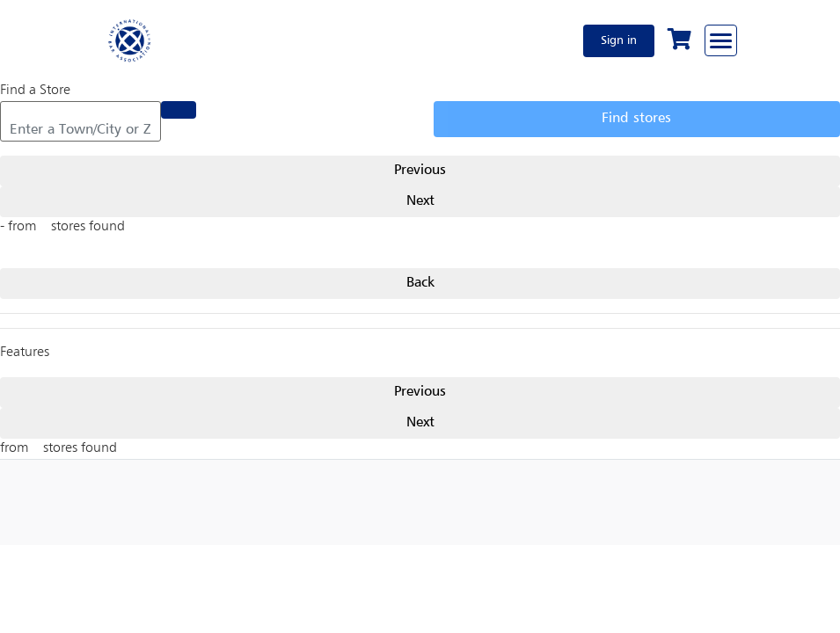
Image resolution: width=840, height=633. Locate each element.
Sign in (619, 40)
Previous (420, 171)
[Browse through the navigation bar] (721, 40)
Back (420, 283)
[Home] (130, 40)
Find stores (636, 119)
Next (420, 201)
